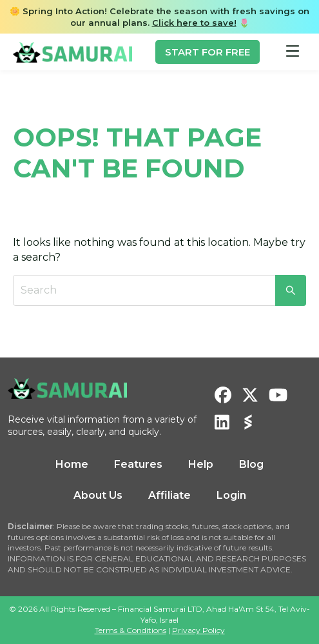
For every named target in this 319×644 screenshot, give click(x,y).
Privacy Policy (198, 630)
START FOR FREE (208, 52)
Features (138, 464)
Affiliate (169, 495)
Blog (251, 464)
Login (231, 495)
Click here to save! (194, 23)
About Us (98, 495)
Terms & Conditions (130, 630)
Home (72, 464)
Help (201, 464)
